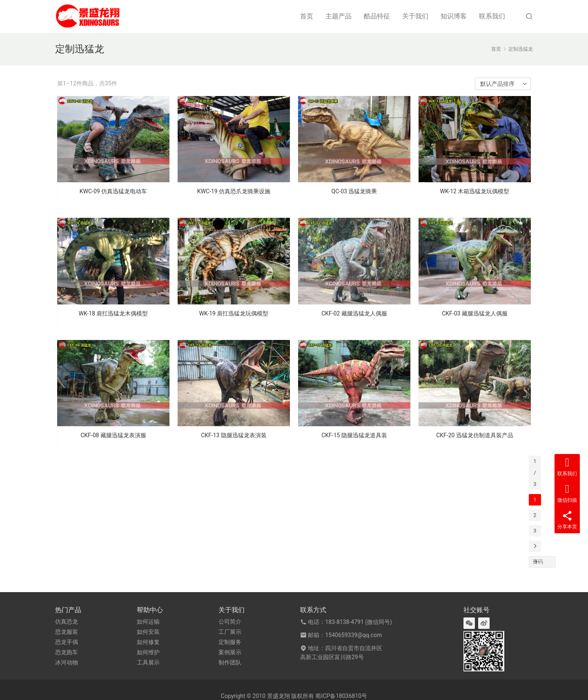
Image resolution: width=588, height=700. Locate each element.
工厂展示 (230, 632)
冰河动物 (67, 662)
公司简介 (230, 622)
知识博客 (454, 16)
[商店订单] (503, 84)
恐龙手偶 (67, 642)
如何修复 (148, 642)
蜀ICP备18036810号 (341, 696)
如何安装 (148, 632)
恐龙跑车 (67, 652)
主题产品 (339, 16)
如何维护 (148, 652)
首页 (307, 16)
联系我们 (492, 16)
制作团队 (230, 662)
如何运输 (148, 622)
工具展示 (148, 662)
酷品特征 (377, 16)
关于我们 (415, 16)
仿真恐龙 (67, 622)
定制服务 (230, 642)
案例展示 (230, 652)
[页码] (535, 562)
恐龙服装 (67, 632)
